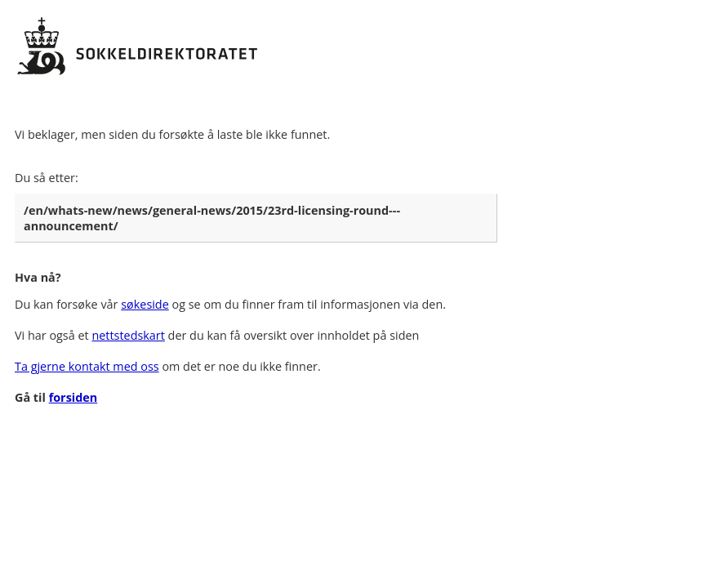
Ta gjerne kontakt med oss (87, 366)
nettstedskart (128, 335)
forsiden (73, 397)
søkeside (145, 304)
